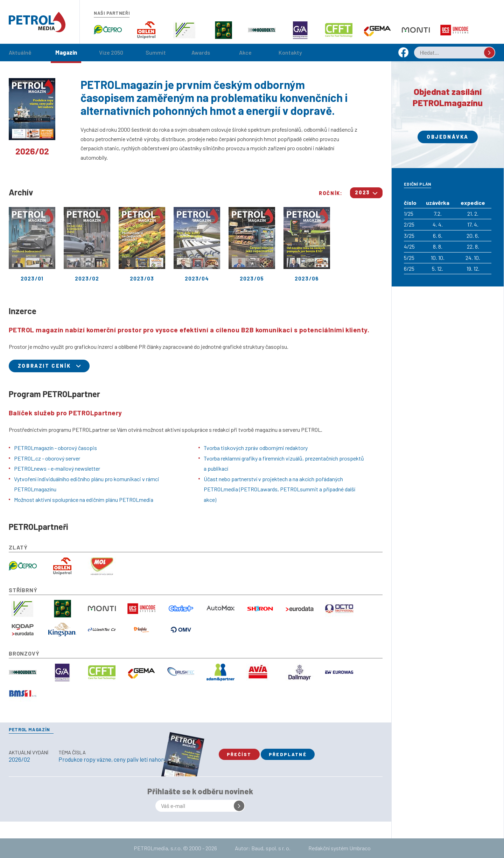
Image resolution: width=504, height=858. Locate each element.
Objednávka (448, 137)
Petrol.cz (37, 22)
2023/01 (32, 244)
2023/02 (87, 244)
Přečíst (239, 754)
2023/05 (252, 244)
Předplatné (288, 754)
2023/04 (197, 244)
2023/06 (307, 244)
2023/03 (142, 244)
